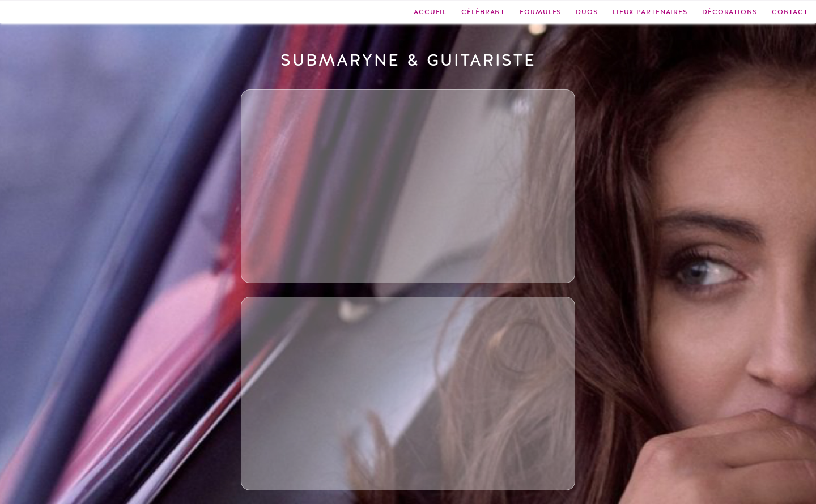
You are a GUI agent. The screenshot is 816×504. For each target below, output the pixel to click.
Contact (790, 12)
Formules (540, 12)
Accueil (430, 12)
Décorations (730, 12)
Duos (587, 12)
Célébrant (483, 12)
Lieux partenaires (650, 12)
